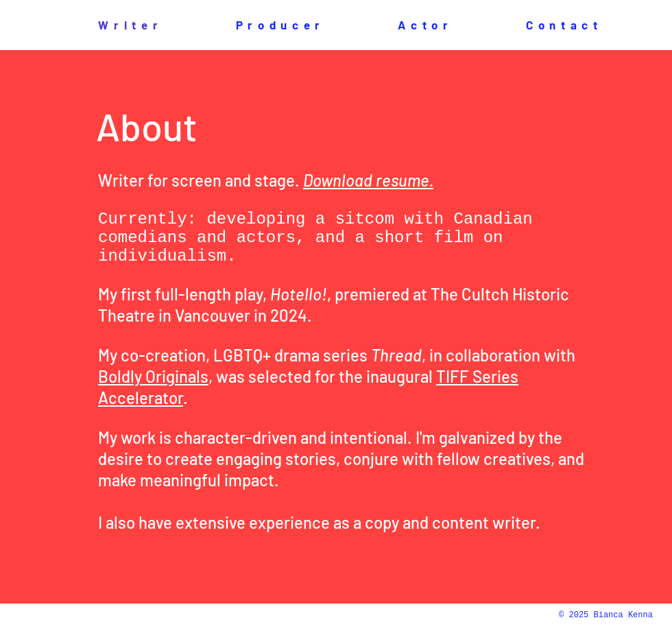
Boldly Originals (153, 376)
